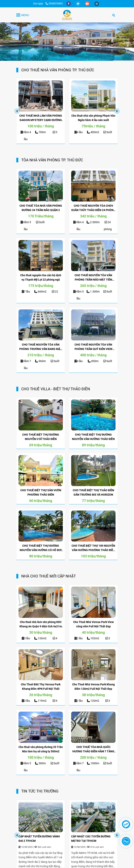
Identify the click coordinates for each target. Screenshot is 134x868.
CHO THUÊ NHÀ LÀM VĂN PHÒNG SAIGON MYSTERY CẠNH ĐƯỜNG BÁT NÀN (41, 118)
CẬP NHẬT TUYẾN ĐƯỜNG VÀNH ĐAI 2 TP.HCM (39, 839)
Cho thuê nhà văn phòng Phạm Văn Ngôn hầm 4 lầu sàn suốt (93, 118)
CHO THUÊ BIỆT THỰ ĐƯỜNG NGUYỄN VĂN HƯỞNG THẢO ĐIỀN (93, 437)
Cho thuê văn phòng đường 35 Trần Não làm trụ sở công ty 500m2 (41, 749)
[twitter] (78, 3)
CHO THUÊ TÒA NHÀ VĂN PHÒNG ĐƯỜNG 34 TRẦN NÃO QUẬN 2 (41, 208)
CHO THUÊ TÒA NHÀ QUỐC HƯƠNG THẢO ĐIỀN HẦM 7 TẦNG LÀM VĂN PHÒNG (93, 749)
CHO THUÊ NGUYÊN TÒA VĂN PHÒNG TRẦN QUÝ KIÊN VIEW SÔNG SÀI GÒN (93, 347)
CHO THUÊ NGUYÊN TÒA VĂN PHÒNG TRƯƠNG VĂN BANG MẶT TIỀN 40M (41, 347)
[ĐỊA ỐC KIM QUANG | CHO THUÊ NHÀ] (41, 96)
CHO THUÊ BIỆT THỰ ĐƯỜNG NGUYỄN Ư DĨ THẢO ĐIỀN (41, 437)
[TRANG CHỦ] (67, 15)
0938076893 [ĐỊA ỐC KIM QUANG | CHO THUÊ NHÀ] (54, 3)
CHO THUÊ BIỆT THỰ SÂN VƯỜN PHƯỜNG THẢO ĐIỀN (41, 492)
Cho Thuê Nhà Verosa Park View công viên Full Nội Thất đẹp (93, 624)
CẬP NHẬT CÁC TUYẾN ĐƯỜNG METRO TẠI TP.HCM (91, 839)
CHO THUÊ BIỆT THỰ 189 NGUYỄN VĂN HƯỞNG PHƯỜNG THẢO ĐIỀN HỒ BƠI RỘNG (93, 548)
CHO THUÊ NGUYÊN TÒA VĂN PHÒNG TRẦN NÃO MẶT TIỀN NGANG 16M (93, 278)
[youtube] (88, 3)
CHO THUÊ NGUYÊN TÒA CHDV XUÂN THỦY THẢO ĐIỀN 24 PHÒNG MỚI (93, 208)
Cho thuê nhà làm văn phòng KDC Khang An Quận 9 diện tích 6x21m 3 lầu (41, 624)
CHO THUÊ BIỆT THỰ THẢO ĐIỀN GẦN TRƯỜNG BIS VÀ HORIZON (93, 492)
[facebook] (69, 3)
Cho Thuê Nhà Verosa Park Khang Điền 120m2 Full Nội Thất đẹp (93, 687)
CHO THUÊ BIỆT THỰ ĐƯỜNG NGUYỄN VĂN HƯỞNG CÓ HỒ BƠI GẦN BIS (41, 548)
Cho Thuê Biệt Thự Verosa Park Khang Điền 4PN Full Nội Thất (41, 687)
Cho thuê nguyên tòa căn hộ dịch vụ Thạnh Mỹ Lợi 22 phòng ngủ (41, 277)
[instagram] (97, 3)
